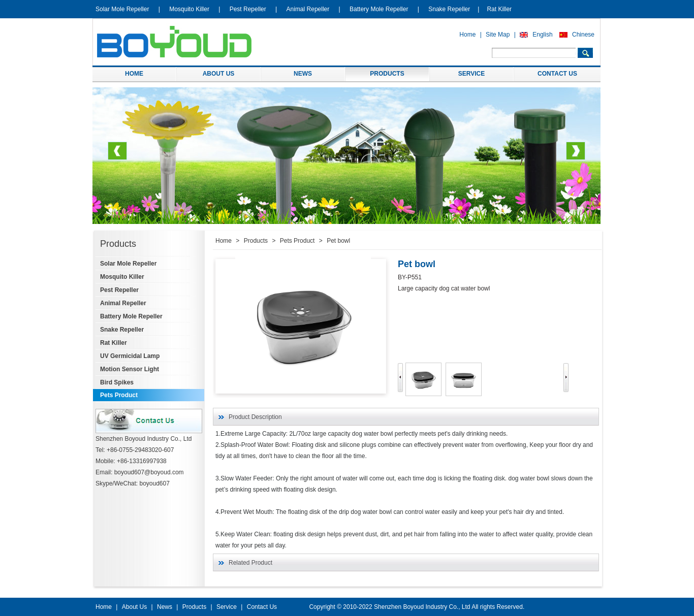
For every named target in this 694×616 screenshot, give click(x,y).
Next (576, 155)
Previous (117, 155)
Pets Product (119, 395)
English (542, 35)
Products (256, 241)
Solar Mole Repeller (122, 9)
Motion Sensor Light (130, 369)
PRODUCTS (387, 74)
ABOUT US (219, 74)
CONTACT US (557, 74)
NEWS (303, 74)
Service (227, 607)
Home (467, 35)
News (165, 607)
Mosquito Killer (189, 9)
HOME (134, 74)
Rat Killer (499, 9)
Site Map (498, 35)
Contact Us (262, 607)
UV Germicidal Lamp (130, 356)
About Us (134, 607)
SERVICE (471, 74)
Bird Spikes (117, 382)
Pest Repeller (248, 9)
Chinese (583, 35)
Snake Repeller (449, 9)
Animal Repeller (308, 9)
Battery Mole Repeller (379, 9)
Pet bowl (338, 241)
